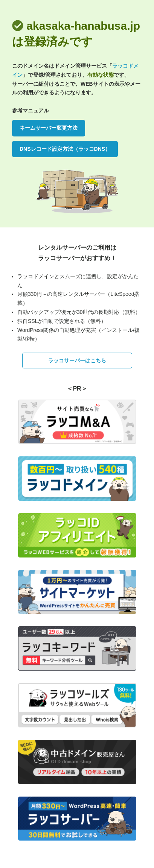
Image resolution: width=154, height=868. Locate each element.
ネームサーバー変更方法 (49, 128)
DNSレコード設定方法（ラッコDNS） (65, 149)
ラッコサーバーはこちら (77, 361)
